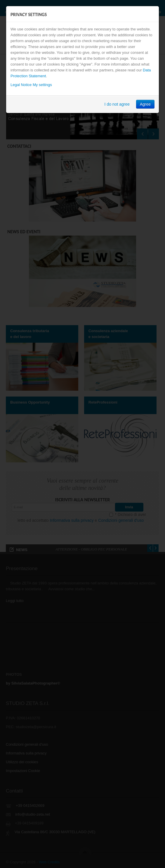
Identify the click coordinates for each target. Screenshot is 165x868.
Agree (145, 104)
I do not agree (117, 104)
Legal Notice (21, 85)
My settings (42, 85)
